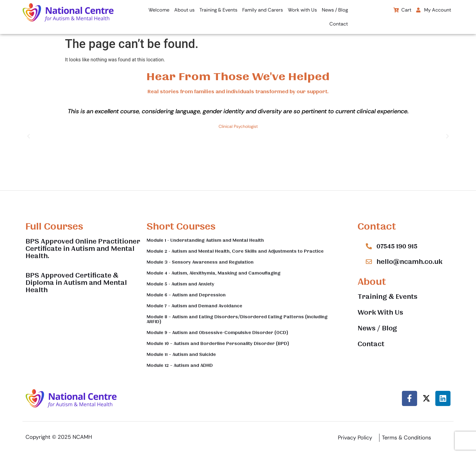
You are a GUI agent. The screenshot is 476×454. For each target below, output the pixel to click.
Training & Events (218, 10)
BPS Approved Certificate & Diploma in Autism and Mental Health (76, 283)
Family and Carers (263, 10)
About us (184, 10)
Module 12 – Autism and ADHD (180, 365)
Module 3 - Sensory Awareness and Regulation (200, 262)
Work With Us (380, 312)
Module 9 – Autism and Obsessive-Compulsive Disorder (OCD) (218, 333)
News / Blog (335, 10)
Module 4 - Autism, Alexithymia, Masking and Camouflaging (214, 273)
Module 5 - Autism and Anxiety (180, 284)
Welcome (159, 10)
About (372, 282)
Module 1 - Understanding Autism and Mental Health (205, 240)
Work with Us (302, 10)
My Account (434, 10)
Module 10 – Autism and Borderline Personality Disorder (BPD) (218, 343)
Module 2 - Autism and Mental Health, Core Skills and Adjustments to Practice (235, 251)
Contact (339, 24)
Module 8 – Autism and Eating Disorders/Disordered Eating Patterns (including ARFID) (237, 319)
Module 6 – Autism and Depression (186, 295)
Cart (402, 10)
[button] (435, 10)
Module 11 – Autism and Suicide (181, 354)
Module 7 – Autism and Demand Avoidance (194, 306)
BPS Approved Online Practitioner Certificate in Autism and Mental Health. (83, 249)
